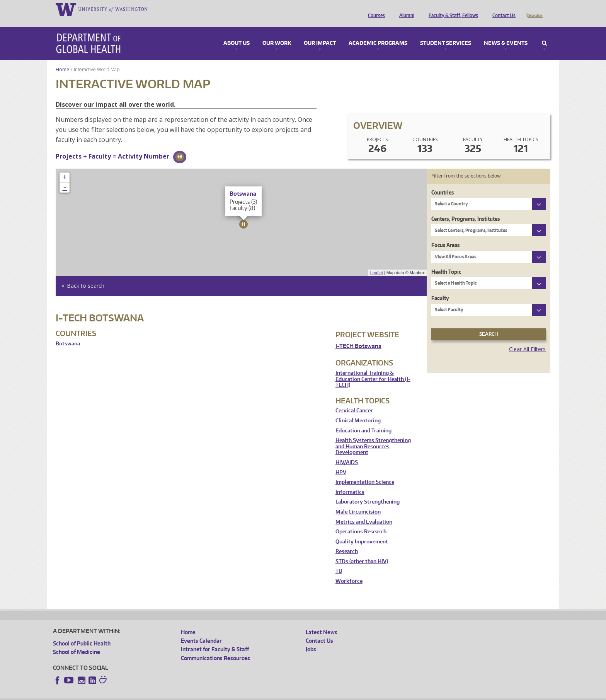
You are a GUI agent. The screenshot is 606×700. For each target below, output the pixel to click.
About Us (237, 32)
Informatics (350, 481)
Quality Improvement (362, 531)
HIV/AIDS (347, 452)
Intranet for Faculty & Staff (215, 638)
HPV (341, 462)
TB (339, 560)
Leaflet (377, 262)
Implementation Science (365, 471)
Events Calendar (201, 630)
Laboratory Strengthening (368, 491)
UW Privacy (155, 694)
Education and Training (363, 420)
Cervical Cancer (354, 400)
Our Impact (320, 32)
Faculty (440, 287)
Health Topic (446, 261)
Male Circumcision (358, 501)
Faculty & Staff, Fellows (451, 9)
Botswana (68, 333)
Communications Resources (215, 647)
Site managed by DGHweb (233, 694)
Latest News (322, 621)
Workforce (349, 570)
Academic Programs (378, 32)
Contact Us (502, 9)
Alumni (405, 9)
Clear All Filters (527, 338)
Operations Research (361, 521)
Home (62, 59)
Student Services (446, 32)
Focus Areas (445, 234)
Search (544, 32)
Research (347, 540)
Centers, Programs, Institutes (466, 208)
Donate (534, 9)
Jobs (311, 638)
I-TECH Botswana (358, 335)
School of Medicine (77, 641)
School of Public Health (82, 633)
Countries (443, 182)
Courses (374, 9)
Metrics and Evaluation (364, 511)
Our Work (277, 32)
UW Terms (187, 694)
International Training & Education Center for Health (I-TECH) (373, 368)
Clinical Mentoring (358, 410)
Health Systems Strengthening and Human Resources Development (373, 435)
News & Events (506, 32)
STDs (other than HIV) (362, 551)
